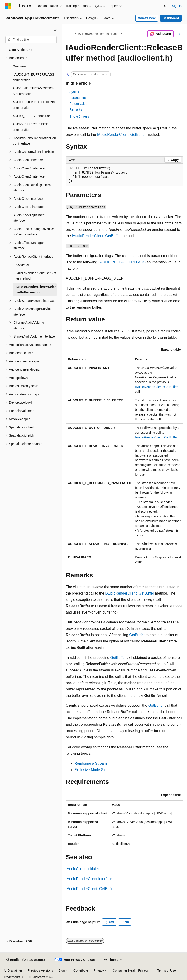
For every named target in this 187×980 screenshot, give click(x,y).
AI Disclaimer (13, 970)
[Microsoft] (8, 6)
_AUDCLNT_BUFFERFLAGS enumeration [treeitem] (33, 77)
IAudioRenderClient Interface (89, 879)
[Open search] (166, 6)
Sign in (177, 6)
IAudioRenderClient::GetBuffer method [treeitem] (36, 276)
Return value (78, 104)
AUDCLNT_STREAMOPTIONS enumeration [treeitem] (34, 91)
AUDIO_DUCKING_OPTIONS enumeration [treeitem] (34, 105)
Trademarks (12, 977)
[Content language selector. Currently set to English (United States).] (25, 960)
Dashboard (171, 18)
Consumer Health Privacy (131, 970)
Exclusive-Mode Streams (94, 770)
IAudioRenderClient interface (98, 34)
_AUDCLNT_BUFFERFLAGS (122, 262)
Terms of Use (166, 970)
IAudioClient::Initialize (83, 869)
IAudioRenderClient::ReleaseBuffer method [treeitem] (36, 290)
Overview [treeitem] (19, 66)
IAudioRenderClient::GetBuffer (121, 134)
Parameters (78, 98)
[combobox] (31, 40)
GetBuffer (137, 635)
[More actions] (179, 34)
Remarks (76, 109)
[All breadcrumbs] (70, 34)
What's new (147, 18)
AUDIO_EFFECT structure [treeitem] (31, 116)
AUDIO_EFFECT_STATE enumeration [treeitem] (30, 127)
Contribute (81, 970)
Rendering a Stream (91, 763)
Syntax (74, 92)
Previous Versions (40, 970)
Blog (62, 970)
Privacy (99, 970)
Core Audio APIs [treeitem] (21, 50)
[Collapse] (55, 30)
